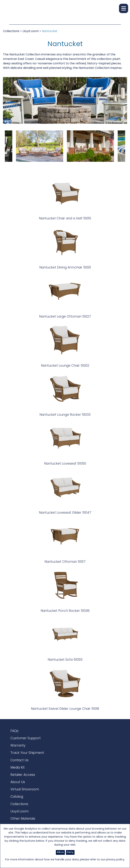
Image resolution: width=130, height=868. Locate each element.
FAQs (14, 731)
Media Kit (18, 768)
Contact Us (19, 760)
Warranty (18, 746)
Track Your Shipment (27, 753)
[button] (124, 8)
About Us (18, 782)
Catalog (17, 797)
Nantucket (50, 31)
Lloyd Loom (31, 31)
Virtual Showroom (25, 790)
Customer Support (26, 738)
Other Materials (23, 819)
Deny (70, 852)
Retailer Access (23, 775)
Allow (60, 852)
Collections (11, 31)
